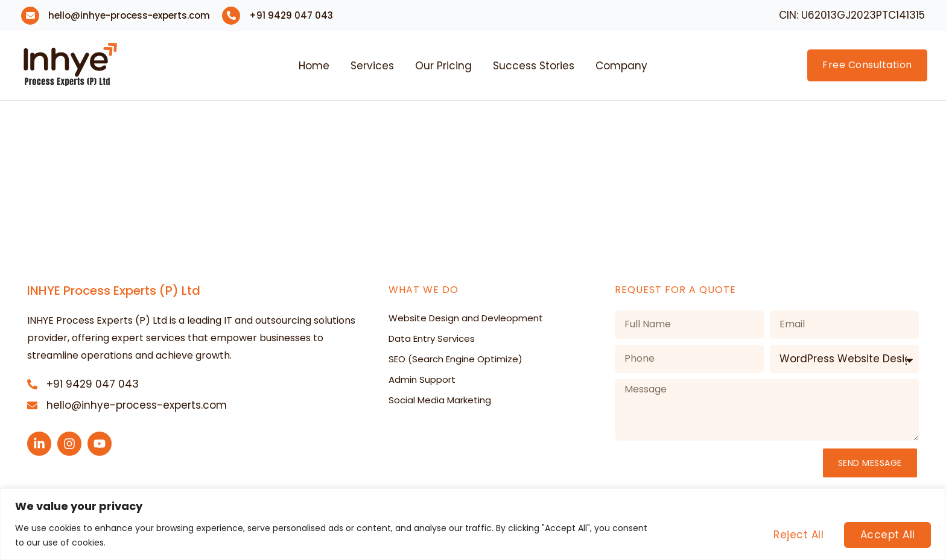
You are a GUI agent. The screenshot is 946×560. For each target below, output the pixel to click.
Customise (706, 535)
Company (621, 66)
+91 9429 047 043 (291, 15)
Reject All (797, 535)
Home (314, 66)
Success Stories (534, 66)
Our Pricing (443, 66)
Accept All (887, 535)
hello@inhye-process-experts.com (129, 15)
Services (372, 66)
